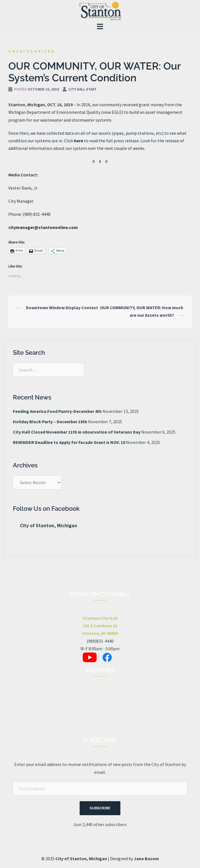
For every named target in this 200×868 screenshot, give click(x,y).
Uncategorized (32, 51)
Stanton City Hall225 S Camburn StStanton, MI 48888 (100, 626)
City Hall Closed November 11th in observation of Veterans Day (77, 432)
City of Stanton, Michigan (48, 526)
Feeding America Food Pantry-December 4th (57, 411)
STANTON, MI (100, 711)
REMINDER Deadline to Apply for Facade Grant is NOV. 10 (69, 442)
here (79, 141)
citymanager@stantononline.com (43, 227)
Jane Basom (146, 858)
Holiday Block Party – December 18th (50, 422)
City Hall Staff (82, 89)
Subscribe (100, 808)
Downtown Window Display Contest (62, 308)
